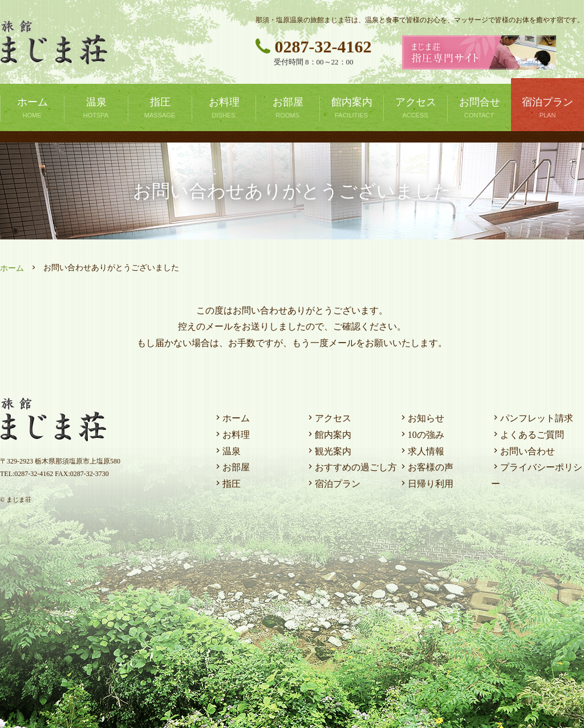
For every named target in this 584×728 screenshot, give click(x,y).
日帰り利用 (426, 484)
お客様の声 (426, 467)
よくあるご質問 (528, 435)
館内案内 (328, 435)
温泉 (227, 451)
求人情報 (421, 451)
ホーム (12, 268)
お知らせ (421, 418)
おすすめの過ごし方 (351, 467)
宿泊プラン (333, 484)
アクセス (328, 418)
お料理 (232, 435)
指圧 (227, 484)
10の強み (421, 435)
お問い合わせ (523, 451)
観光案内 (328, 451)
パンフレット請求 (532, 418)
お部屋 (232, 467)
